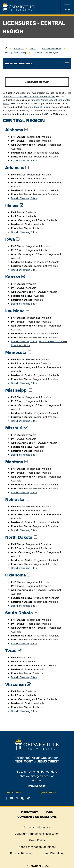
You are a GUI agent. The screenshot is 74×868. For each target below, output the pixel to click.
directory (30, 812)
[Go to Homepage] (19, 10)
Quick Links (47, 792)
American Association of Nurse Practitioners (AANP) (29, 96)
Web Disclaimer (54, 853)
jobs (49, 812)
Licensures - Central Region (45, 52)
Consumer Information (37, 827)
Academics (19, 48)
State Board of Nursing (39, 107)
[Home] (6, 48)
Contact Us (12, 792)
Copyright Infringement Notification (37, 834)
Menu (67, 7)
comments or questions (37, 817)
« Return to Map (37, 82)
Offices (33, 48)
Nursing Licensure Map (16, 52)
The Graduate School (52, 48)
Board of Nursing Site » (24, 161)
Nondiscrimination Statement (37, 847)
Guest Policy (37, 840)
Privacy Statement (22, 853)
